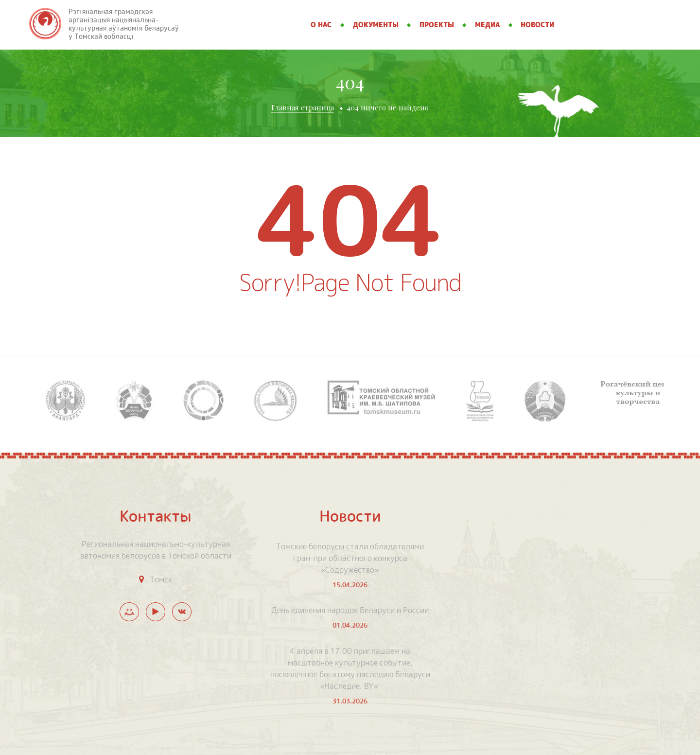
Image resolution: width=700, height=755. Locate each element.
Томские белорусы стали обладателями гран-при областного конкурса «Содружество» (350, 558)
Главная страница (303, 107)
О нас (321, 25)
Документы (376, 25)
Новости (537, 25)
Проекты (437, 25)
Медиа (487, 25)
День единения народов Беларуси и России (350, 610)
